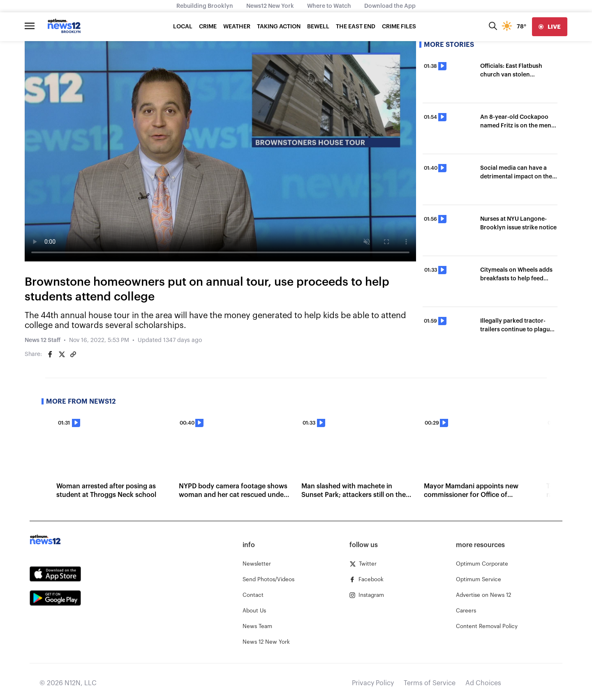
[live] (550, 27)
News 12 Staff (43, 340)
